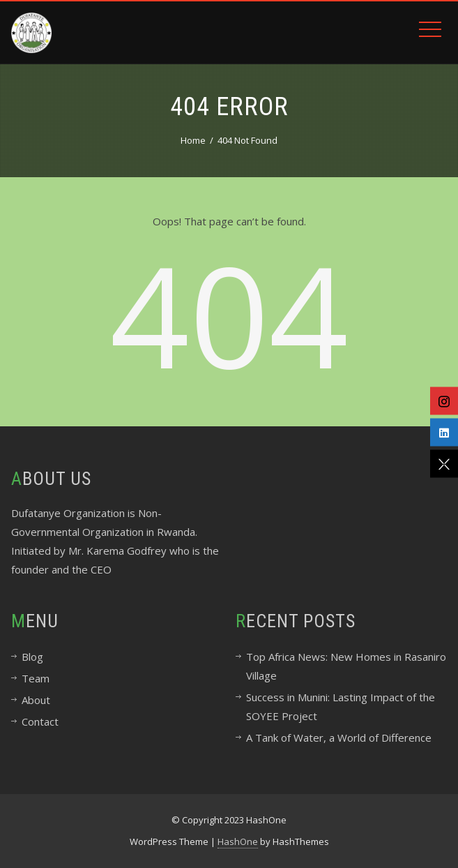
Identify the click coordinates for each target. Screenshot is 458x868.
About (36, 700)
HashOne (238, 841)
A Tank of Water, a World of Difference (339, 738)
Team (36, 678)
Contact (40, 721)
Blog (32, 657)
